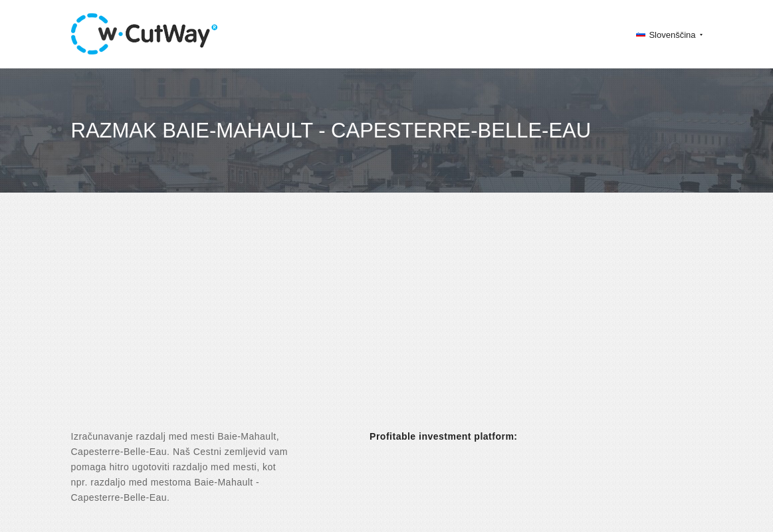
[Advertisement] (386, 323)
